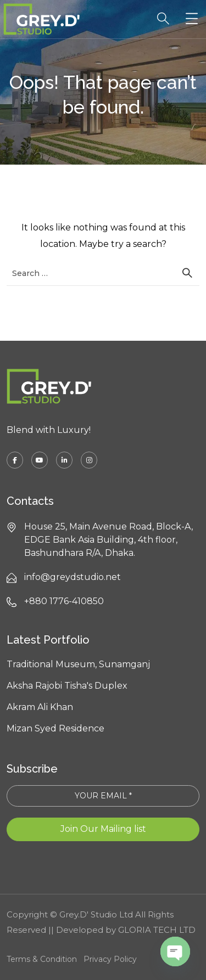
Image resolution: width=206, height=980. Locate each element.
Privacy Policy (110, 959)
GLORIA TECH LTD (157, 930)
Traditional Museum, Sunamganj (78, 664)
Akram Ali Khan (40, 707)
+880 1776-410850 (64, 601)
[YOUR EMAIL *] (103, 796)
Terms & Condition (42, 959)
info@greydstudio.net (73, 577)
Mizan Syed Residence (55, 728)
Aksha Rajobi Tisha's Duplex (67, 686)
